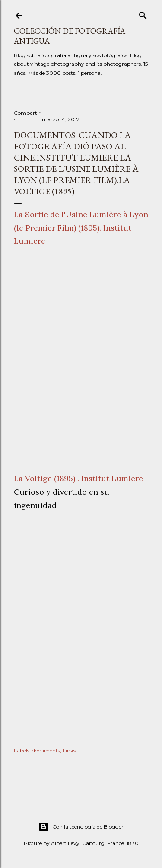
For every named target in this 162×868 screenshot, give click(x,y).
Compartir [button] (27, 113)
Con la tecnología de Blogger (81, 827)
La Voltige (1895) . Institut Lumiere (78, 478)
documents (46, 751)
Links (69, 751)
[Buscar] (143, 14)
